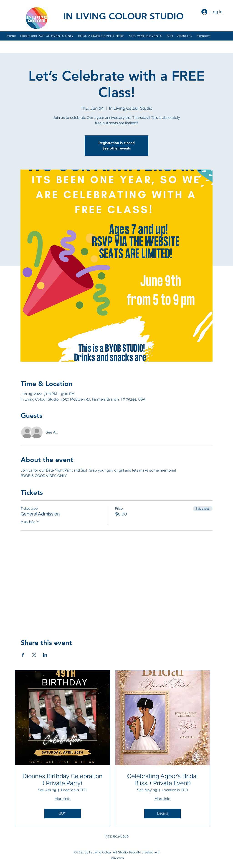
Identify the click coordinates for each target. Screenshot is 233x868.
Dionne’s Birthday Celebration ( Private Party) (62, 780)
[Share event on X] (34, 655)
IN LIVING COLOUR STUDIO (123, 16)
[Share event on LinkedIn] (45, 655)
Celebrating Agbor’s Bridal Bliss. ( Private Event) (163, 780)
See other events (117, 148)
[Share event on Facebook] (23, 655)
